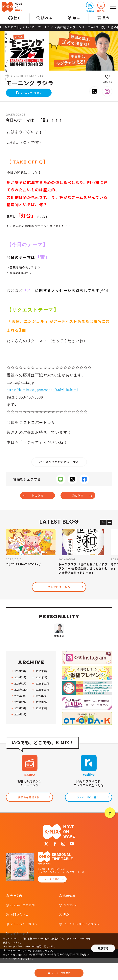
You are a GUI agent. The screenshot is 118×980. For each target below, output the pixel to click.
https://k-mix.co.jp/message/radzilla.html (43, 393)
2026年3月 (20, 698)
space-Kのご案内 (23, 927)
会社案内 (16, 918)
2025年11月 (21, 710)
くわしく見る (52, 901)
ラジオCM (70, 927)
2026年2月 (42, 698)
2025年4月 (42, 729)
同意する (103, 948)
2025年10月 (42, 710)
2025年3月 (20, 735)
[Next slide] (109, 527)
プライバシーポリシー (18, 950)
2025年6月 (42, 722)
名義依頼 (69, 918)
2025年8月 (42, 716)
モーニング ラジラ (30, 83)
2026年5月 (20, 692)
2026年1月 (20, 704)
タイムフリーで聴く (31, 94)
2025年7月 (20, 722)
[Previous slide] (103, 527)
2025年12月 (42, 704)
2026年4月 (42, 692)
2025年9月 (20, 716)
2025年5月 (20, 729)
